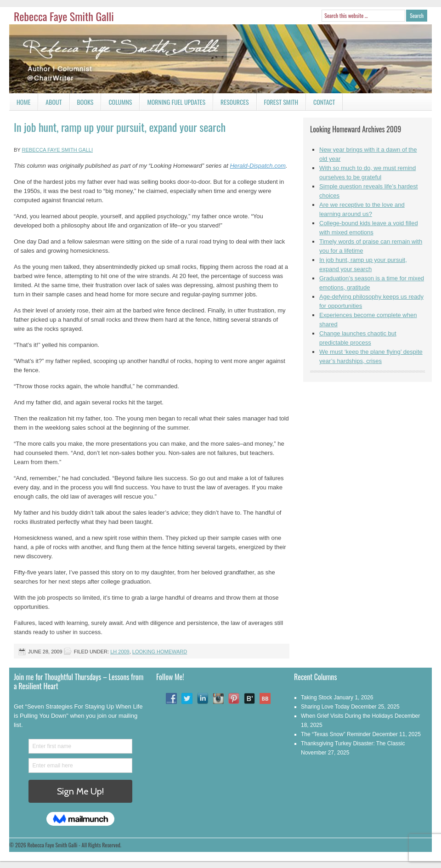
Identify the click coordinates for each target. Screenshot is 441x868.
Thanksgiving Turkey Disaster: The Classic (353, 743)
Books (82, 104)
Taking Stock (317, 698)
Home (23, 102)
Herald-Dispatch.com (257, 166)
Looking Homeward (160, 652)
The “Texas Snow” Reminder (336, 734)
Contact (320, 104)
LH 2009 (120, 652)
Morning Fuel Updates (172, 104)
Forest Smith (281, 102)
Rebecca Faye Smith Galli (64, 16)
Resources (235, 102)
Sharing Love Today (325, 707)
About (54, 102)
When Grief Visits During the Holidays (347, 716)
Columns (116, 104)
